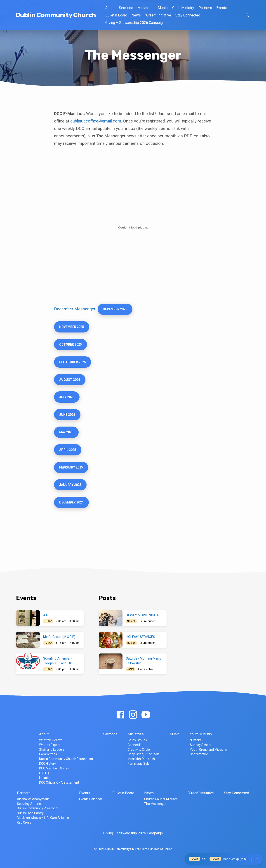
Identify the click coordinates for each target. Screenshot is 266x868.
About (110, 8)
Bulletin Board (116, 15)
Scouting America (30, 804)
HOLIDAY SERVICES (140, 637)
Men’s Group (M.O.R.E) (59, 637)
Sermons (126, 8)
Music (163, 8)
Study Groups (137, 740)
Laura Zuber (147, 621)
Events (222, 8)
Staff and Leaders (52, 750)
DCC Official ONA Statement (59, 783)
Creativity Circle (139, 750)
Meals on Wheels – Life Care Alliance (43, 818)
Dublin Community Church (56, 15)
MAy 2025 (67, 438)
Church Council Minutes (161, 799)
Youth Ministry (183, 8)
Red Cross (24, 822)
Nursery (195, 740)
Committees (48, 754)
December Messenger (75, 309)
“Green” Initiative (158, 15)
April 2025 (68, 456)
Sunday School (200, 745)
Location (45, 778)
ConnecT (134, 745)
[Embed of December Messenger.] (133, 227)
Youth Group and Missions (208, 750)
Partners (205, 8)
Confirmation (199, 754)
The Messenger (155, 804)
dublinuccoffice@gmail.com (96, 121)
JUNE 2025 (68, 419)
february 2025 (72, 474)
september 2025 (74, 365)
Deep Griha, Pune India (144, 754)
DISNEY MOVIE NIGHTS (143, 615)
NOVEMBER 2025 (73, 328)
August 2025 (70, 383)
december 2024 (72, 511)
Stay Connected (188, 15)
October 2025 (71, 346)
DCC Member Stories (54, 768)
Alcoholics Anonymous (33, 799)
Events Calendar (91, 799)
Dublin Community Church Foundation (66, 759)
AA (45, 615)
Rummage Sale (139, 764)
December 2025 (116, 310)
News (136, 15)
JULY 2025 (67, 401)
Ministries (145, 8)
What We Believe (51, 740)
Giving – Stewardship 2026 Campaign (135, 23)
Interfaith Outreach (141, 759)
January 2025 (71, 492)
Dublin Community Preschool (38, 808)
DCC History (47, 764)
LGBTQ (44, 773)
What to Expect (50, 745)
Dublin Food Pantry (30, 813)
